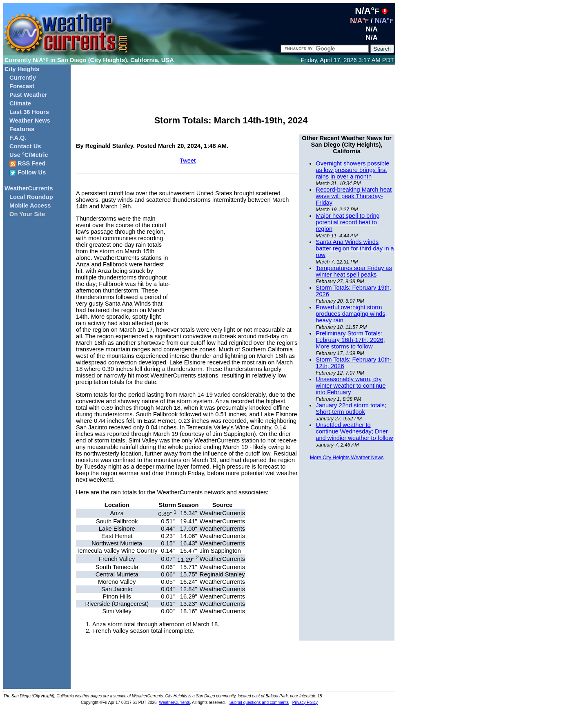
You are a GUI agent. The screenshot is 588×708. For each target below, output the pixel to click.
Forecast (22, 86)
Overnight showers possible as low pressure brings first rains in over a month (352, 170)
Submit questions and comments (259, 702)
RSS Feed (28, 164)
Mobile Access (30, 205)
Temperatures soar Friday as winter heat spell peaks (354, 271)
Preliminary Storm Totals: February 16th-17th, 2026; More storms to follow (350, 340)
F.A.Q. (18, 138)
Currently (23, 78)
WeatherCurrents (29, 188)
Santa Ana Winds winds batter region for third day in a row (355, 248)
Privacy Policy (305, 702)
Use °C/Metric (29, 155)
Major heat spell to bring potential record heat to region (347, 222)
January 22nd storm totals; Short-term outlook (351, 409)
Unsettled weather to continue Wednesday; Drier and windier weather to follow (354, 431)
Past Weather (28, 95)
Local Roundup (31, 197)
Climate (20, 103)
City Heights (22, 69)
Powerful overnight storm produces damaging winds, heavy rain (351, 314)
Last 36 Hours (29, 112)
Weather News (30, 121)
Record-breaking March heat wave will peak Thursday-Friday (354, 196)
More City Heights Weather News (347, 458)
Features (22, 129)
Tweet (188, 161)
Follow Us (28, 173)
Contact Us (25, 146)
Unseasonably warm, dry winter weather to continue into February (351, 386)
